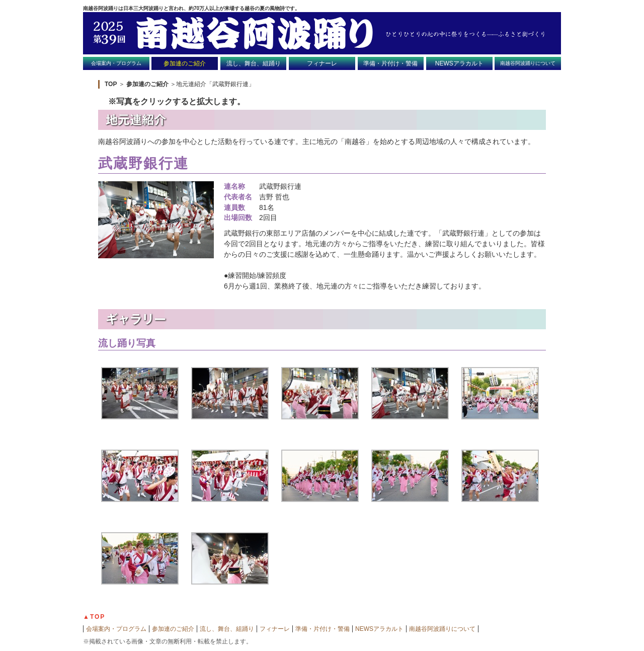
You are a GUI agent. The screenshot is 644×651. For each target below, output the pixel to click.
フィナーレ (322, 63)
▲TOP (94, 617)
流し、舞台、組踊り (254, 63)
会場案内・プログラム (116, 63)
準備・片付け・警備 (390, 63)
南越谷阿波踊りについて (528, 63)
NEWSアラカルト (459, 63)
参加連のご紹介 (185, 63)
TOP (111, 84)
